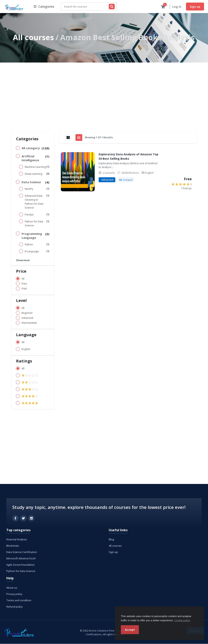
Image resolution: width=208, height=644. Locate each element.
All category (31, 148)
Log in (177, 7)
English (26, 349)
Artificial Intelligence (30, 158)
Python (29, 245)
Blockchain (13, 546)
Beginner (27, 313)
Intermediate (29, 323)
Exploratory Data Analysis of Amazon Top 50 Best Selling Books (128, 156)
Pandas (29, 215)
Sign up (195, 7)
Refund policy (15, 607)
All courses (33, 37)
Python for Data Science (34, 224)
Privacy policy (14, 594)
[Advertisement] (104, 92)
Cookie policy (182, 620)
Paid (24, 289)
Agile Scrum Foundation (21, 565)
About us (12, 588)
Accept (130, 630)
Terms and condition (19, 600)
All (23, 279)
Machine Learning (35, 167)
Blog (111, 540)
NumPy (29, 189)
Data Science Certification (22, 552)
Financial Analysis (17, 540)
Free (24, 284)
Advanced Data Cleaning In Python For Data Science (34, 202)
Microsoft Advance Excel (21, 559)
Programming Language (32, 236)
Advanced (27, 318)
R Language (32, 252)
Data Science (31, 182)
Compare (126, 180)
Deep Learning (34, 174)
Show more (23, 260)
